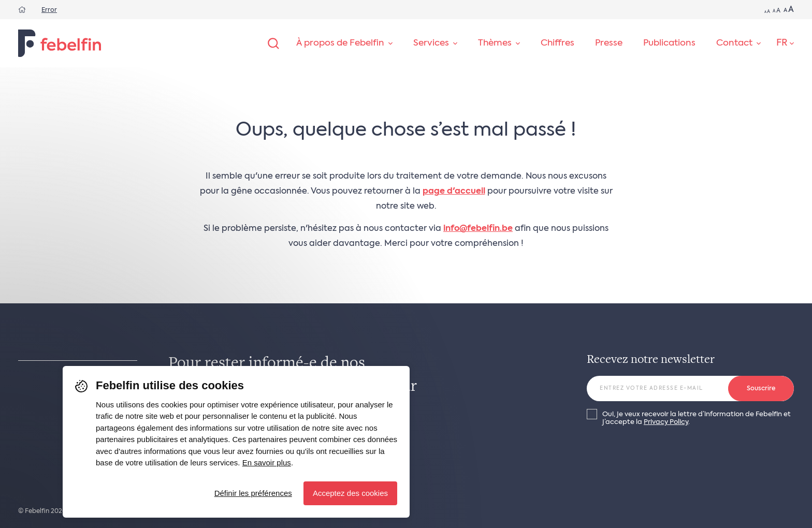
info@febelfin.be (478, 229)
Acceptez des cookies (350, 493)
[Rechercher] (273, 43)
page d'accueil (454, 192)
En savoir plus (267, 463)
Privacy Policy (666, 422)
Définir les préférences (253, 493)
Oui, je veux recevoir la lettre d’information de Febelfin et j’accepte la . (697, 418)
